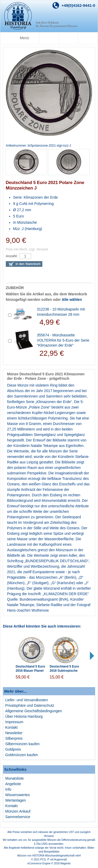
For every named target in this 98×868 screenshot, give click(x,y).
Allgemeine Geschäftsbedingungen (34, 711)
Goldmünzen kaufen (22, 755)
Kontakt (11, 727)
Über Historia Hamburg (24, 716)
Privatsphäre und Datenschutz (30, 705)
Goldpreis (13, 749)
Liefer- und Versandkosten (27, 700)
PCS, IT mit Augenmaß (54, 860)
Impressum (14, 722)
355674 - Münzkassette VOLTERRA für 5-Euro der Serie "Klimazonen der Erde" (63, 340)
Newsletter (14, 733)
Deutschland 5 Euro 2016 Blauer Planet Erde (30, 671)
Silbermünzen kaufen (22, 744)
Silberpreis (14, 738)
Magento (65, 863)
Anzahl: (12, 256)
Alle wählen (72, 300)
